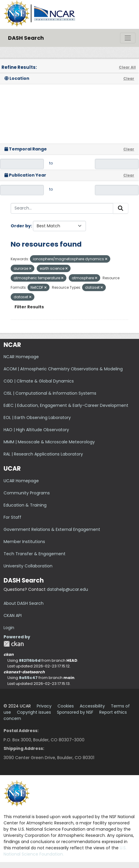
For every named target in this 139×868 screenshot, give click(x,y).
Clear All (127, 67)
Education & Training (25, 505)
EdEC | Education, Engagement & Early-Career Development (66, 405)
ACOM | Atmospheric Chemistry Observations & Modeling (63, 369)
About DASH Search (24, 603)
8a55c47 (28, 678)
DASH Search (26, 38)
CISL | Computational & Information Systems (50, 393)
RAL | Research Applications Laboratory (43, 454)
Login (9, 628)
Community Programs (27, 493)
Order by (21, 226)
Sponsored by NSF (75, 712)
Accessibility (92, 706)
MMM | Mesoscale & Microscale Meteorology (49, 442)
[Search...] (62, 208)
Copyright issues (34, 712)
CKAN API (13, 615)
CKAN (14, 644)
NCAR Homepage (21, 357)
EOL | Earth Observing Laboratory (37, 418)
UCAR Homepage (21, 481)
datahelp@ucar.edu (67, 589)
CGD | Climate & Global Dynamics (39, 381)
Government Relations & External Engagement (52, 529)
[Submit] (121, 208)
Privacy (44, 706)
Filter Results (29, 307)
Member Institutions (24, 542)
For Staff (12, 517)
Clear (129, 78)
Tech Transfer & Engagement (35, 554)
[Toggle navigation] (128, 38)
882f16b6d (30, 660)
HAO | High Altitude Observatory (36, 430)
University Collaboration (28, 566)
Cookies (66, 706)
